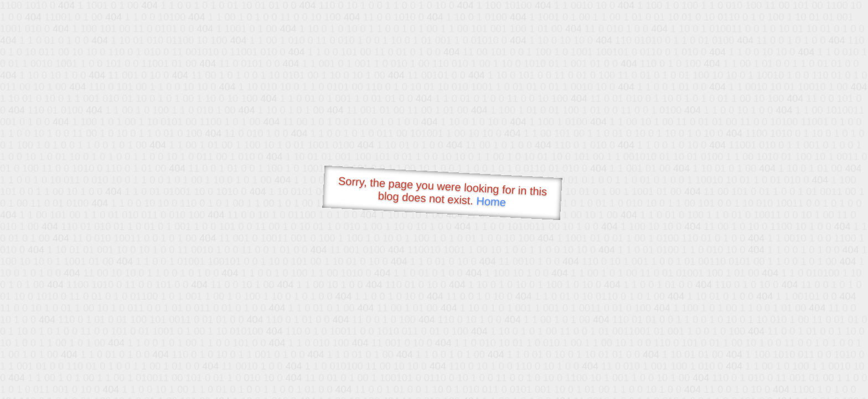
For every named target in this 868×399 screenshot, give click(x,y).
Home (491, 201)
